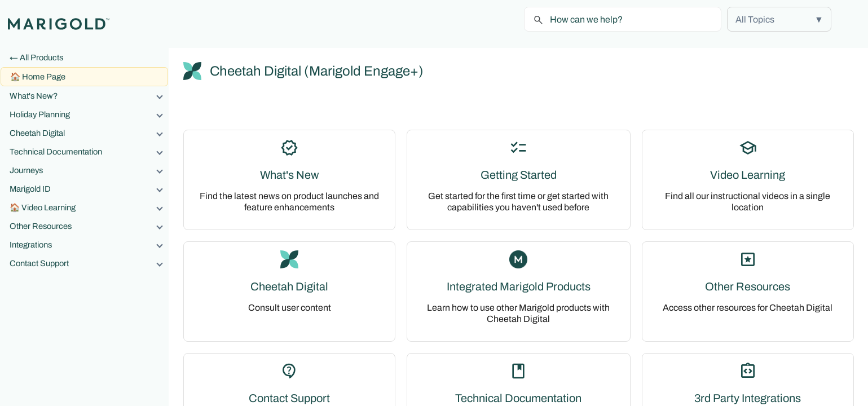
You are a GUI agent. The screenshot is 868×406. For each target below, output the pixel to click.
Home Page (44, 77)
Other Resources (89, 226)
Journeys (89, 170)
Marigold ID (89, 189)
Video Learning (95, 208)
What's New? (89, 96)
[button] (779, 19)
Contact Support (89, 263)
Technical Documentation (89, 152)
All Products (41, 58)
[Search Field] (623, 19)
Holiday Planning (89, 114)
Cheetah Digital (89, 133)
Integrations (89, 245)
